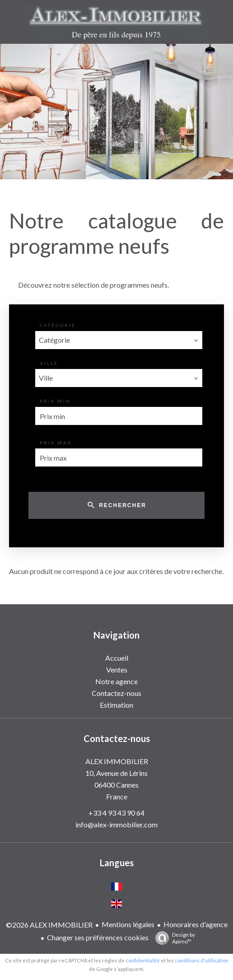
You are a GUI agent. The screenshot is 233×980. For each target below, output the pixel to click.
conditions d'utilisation (202, 960)
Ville (49, 363)
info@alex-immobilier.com (116, 824)
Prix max (56, 443)
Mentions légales (128, 924)
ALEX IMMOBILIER (117, 761)
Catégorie (58, 325)
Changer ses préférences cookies (98, 937)
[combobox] (119, 340)
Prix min (55, 401)
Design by (173, 938)
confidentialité (143, 960)
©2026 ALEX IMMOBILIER (49, 925)
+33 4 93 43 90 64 (116, 813)
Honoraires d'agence (196, 924)
